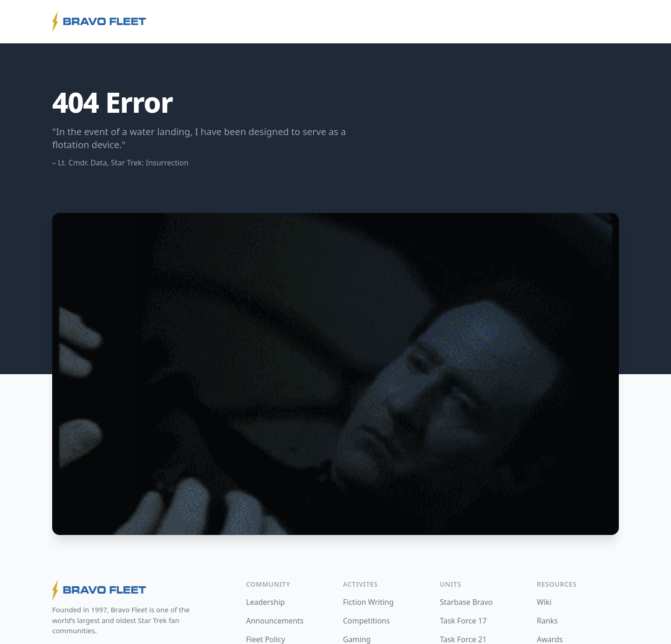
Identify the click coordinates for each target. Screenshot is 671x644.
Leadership (265, 602)
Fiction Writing (368, 602)
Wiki (544, 602)
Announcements (275, 621)
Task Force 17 (463, 621)
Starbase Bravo (466, 602)
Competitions (366, 621)
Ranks (547, 621)
